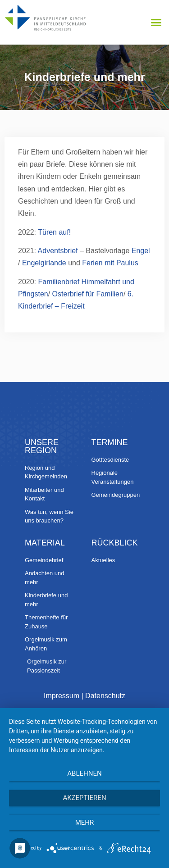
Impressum (62, 696)
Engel (141, 251)
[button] (156, 23)
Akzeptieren (84, 798)
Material (45, 543)
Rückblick (115, 543)
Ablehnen (84, 773)
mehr (85, 823)
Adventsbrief (58, 251)
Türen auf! (54, 232)
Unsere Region (42, 446)
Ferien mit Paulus (110, 263)
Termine (110, 442)
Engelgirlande (45, 263)
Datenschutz (105, 696)
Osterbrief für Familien (88, 294)
